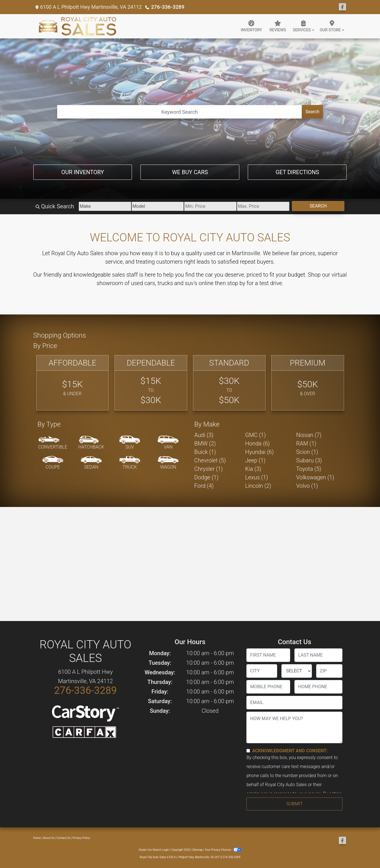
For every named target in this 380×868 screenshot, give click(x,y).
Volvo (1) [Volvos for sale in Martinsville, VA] (307, 486)
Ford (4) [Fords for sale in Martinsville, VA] (204, 486)
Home (37, 838)
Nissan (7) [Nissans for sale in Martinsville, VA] (309, 435)
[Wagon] (168, 463)
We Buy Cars (190, 172)
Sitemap (197, 850)
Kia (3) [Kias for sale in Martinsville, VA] (253, 469)
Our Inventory (83, 172)
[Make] (105, 206)
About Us (49, 838)
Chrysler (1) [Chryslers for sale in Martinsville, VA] (209, 469)
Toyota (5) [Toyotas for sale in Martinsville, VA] (309, 469)
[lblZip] (329, 671)
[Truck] (130, 463)
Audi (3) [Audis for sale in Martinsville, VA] (204, 435)
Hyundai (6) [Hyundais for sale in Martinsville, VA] (260, 452)
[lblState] (297, 671)
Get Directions (297, 172)
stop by (236, 283)
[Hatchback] (91, 443)
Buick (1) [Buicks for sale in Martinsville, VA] (205, 452)
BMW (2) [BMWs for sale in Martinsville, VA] (205, 443)
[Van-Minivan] (168, 443)
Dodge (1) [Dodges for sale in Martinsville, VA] (207, 477)
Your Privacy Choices (223, 850)
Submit (295, 804)
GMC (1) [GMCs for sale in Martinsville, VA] (256, 435)
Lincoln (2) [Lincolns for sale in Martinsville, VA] (258, 486)
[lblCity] (262, 671)
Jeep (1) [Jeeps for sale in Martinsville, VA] (255, 460)
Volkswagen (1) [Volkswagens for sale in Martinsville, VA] (315, 477)
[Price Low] (210, 206)
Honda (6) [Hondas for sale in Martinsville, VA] (258, 443)
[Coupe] (53, 463)
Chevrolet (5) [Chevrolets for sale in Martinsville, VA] (210, 460)
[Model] (158, 206)
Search (312, 112)
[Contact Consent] (248, 751)
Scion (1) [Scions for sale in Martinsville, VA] (307, 452)
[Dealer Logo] (78, 26)
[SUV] (130, 443)
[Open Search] (180, 112)
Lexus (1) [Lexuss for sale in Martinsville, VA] (257, 477)
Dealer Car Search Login (154, 850)
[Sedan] (91, 463)
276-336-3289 (168, 7)
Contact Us (63, 838)
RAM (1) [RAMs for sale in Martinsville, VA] (306, 443)
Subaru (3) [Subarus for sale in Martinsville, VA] (309, 460)
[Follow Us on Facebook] (342, 7)
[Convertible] (53, 443)
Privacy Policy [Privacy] (81, 838)
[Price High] (263, 206)
